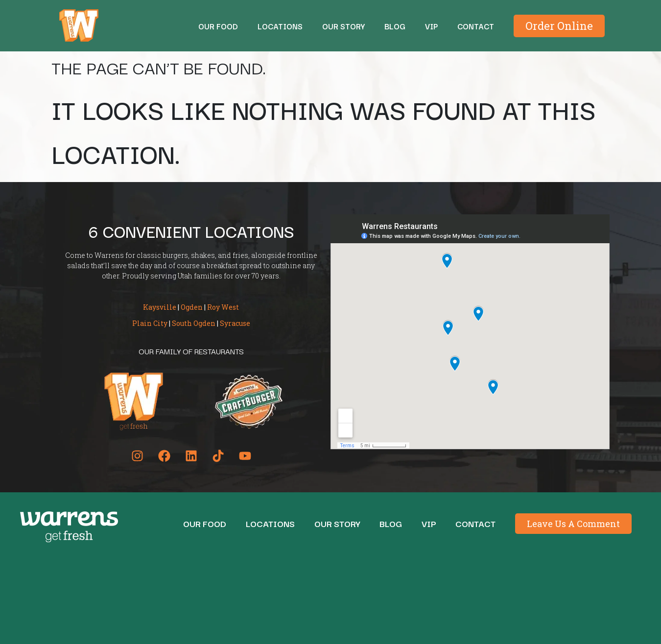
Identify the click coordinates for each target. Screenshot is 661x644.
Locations (280, 26)
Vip (431, 26)
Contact (476, 26)
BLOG (395, 26)
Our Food (218, 26)
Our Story (343, 26)
